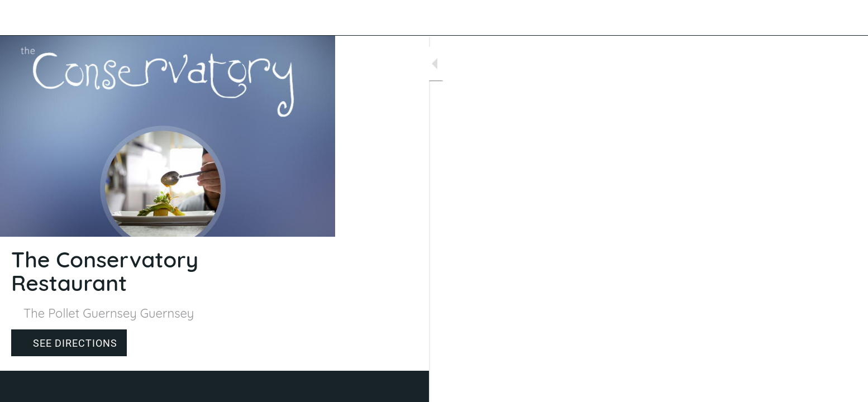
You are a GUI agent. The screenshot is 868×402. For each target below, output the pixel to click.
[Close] (22, 18)
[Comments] (313, 386)
